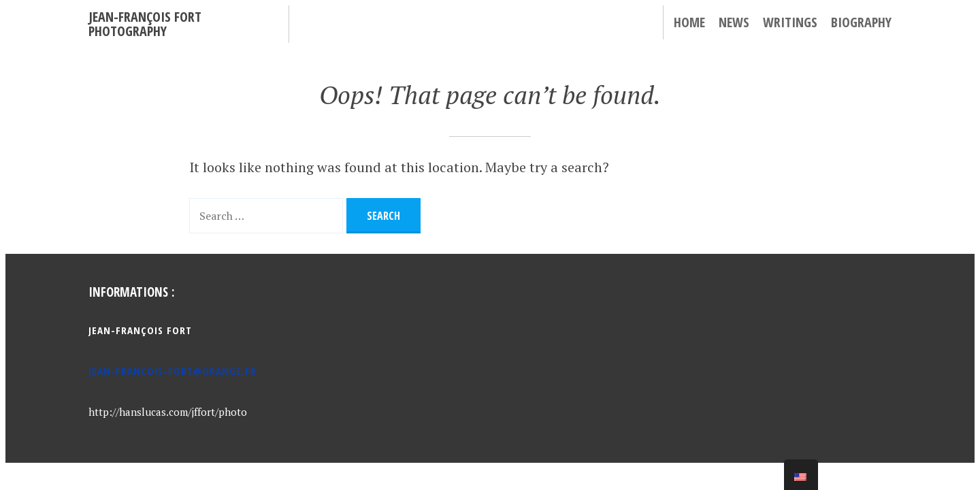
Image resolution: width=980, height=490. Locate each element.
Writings (790, 22)
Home (689, 22)
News (734, 22)
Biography (861, 22)
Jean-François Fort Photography (145, 24)
